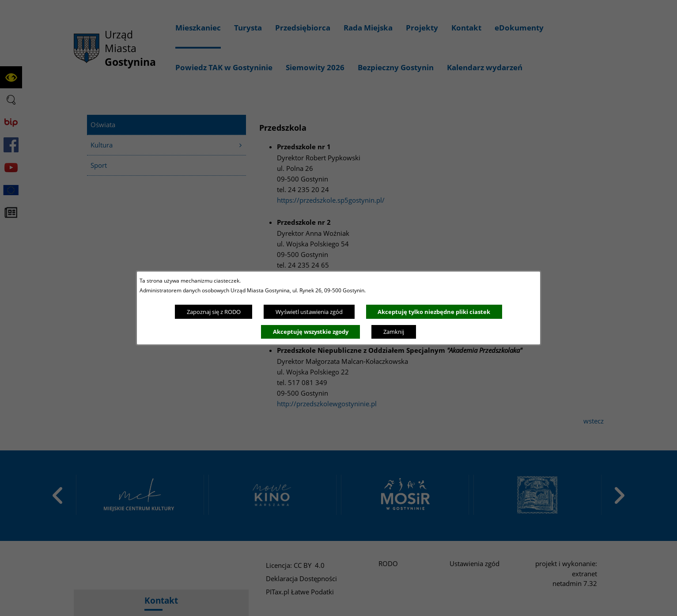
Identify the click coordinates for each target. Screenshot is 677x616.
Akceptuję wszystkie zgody (311, 332)
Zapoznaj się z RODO (214, 312)
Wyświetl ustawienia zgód (309, 312)
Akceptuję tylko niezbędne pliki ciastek (434, 312)
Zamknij (394, 332)
